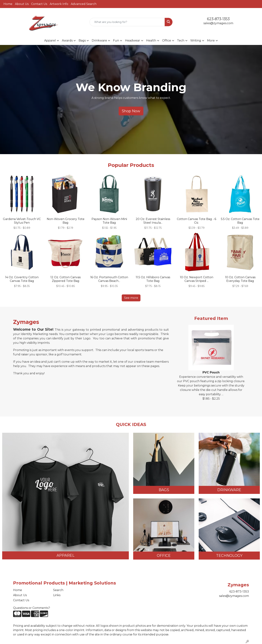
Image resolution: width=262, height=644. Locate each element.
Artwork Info (59, 4)
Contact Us (39, 4)
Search (58, 590)
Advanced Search (84, 4)
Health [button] (151, 40)
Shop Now (131, 111)
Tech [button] (181, 40)
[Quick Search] (127, 22)
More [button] (211, 40)
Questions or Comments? (32, 608)
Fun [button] (116, 40)
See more (131, 298)
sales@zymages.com (218, 23)
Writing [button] (196, 40)
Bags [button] (82, 40)
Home (8, 4)
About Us (22, 4)
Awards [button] (67, 40)
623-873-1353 (218, 19)
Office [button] (167, 40)
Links (57, 595)
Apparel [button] (50, 40)
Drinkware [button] (99, 40)
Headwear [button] (133, 40)
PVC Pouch (211, 372)
